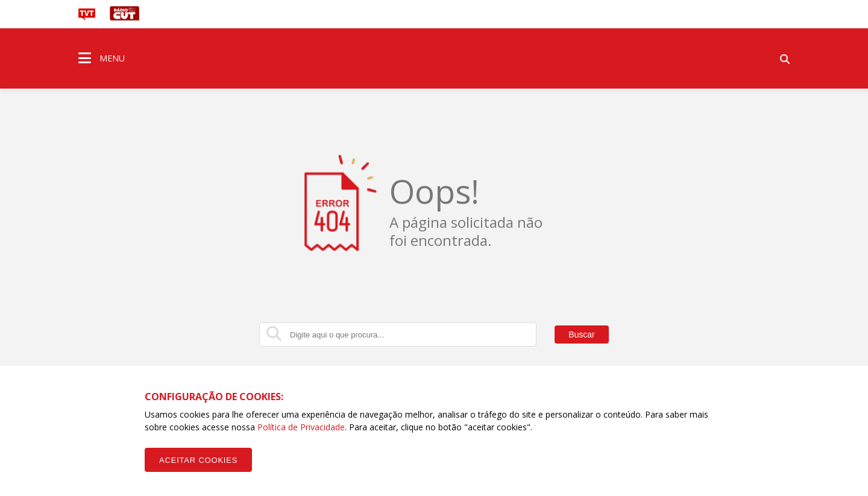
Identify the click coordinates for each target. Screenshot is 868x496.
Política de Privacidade (301, 427)
